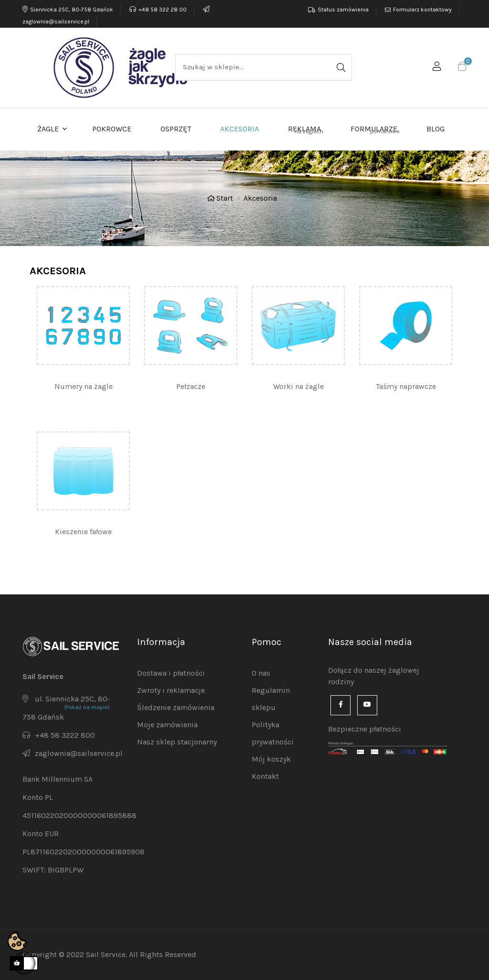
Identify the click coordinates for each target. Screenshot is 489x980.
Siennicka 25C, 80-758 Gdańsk (68, 10)
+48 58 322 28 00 (158, 10)
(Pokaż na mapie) (87, 707)
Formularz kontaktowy (422, 10)
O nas (261, 673)
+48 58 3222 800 (65, 735)
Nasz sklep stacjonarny (177, 742)
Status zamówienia (343, 10)
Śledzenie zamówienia (176, 707)
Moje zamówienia (167, 725)
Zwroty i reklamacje (171, 690)
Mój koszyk (271, 759)
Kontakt (265, 776)
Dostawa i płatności (171, 673)
